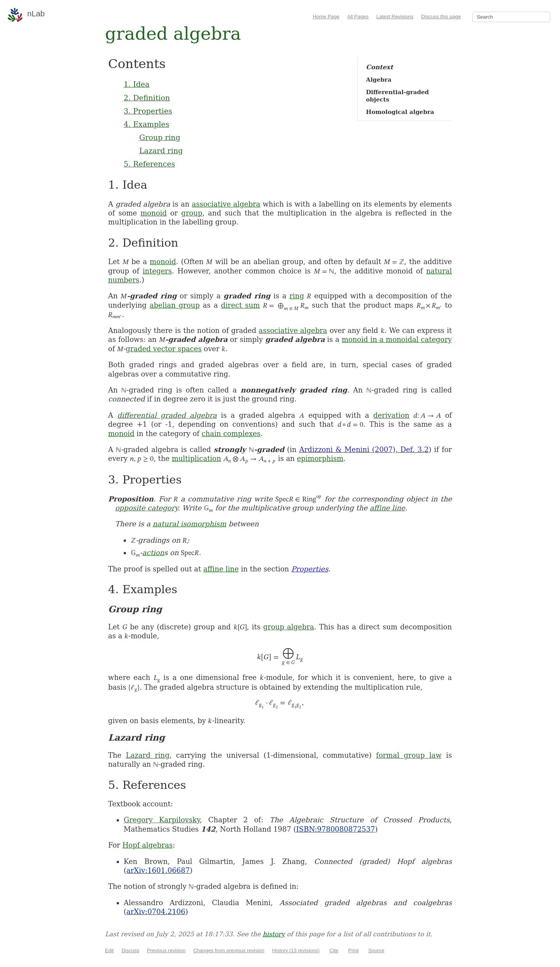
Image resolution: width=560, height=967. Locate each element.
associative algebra (226, 204)
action (153, 553)
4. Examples (146, 124)
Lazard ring (161, 151)
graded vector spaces (164, 349)
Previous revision (166, 950)
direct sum (240, 305)
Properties (310, 569)
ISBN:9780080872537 (335, 829)
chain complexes (231, 434)
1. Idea (136, 84)
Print (353, 950)
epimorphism (320, 458)
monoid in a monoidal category (397, 339)
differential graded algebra (167, 415)
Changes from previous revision (229, 950)
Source (376, 950)
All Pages (358, 17)
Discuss (130, 950)
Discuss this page (441, 17)
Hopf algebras (148, 845)
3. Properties (148, 111)
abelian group (175, 305)
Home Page (326, 17)
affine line (388, 508)
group (192, 213)
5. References (149, 164)
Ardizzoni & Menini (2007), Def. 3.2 (364, 449)
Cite (334, 950)
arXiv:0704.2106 (156, 912)
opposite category (146, 508)
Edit (109, 950)
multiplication (197, 458)
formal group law (409, 755)
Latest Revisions (395, 17)
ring (297, 296)
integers (157, 271)
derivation (391, 415)
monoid (154, 213)
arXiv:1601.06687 (158, 870)
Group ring (160, 137)
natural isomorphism (189, 524)
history (274, 934)
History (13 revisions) (296, 950)
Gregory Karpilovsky (162, 820)
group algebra (289, 627)
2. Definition (147, 98)
